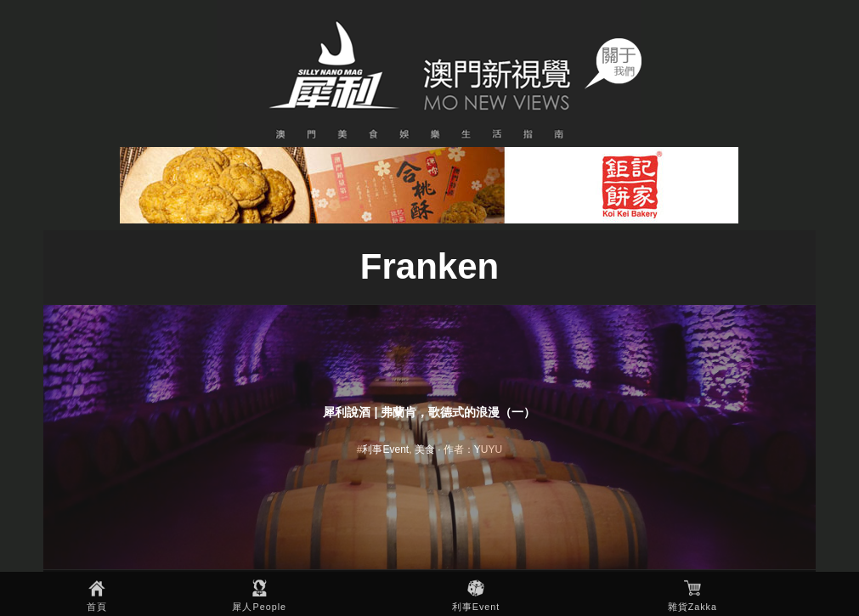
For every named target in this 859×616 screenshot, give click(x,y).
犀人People (259, 607)
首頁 (97, 607)
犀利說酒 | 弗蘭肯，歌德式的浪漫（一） (429, 412)
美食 (425, 449)
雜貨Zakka (692, 607)
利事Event (476, 607)
